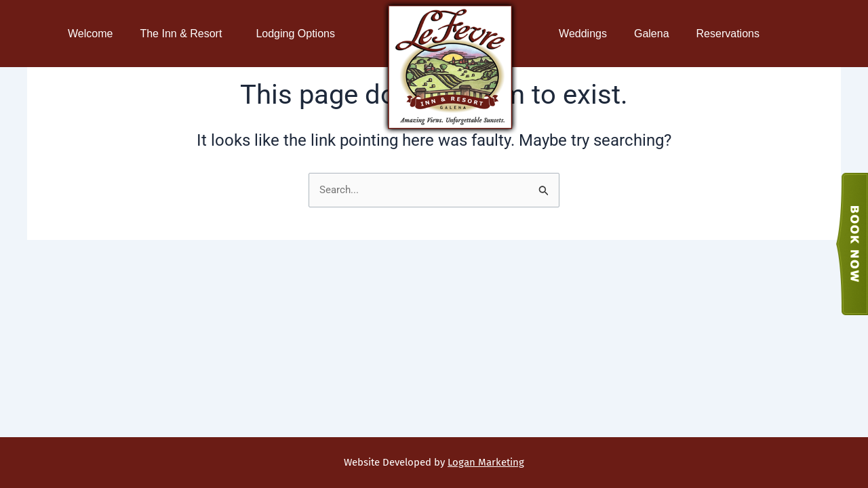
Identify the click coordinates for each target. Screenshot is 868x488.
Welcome (90, 34)
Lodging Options (299, 34)
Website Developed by (434, 462)
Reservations (731, 34)
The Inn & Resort (184, 34)
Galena (652, 34)
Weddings (583, 34)
